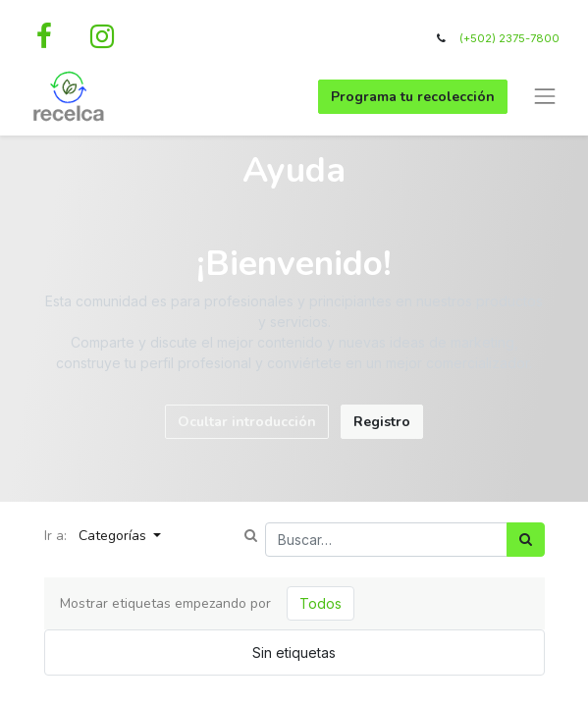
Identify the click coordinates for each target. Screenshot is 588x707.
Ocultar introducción (247, 422)
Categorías (114, 536)
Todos (321, 603)
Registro (382, 422)
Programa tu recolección (413, 97)
